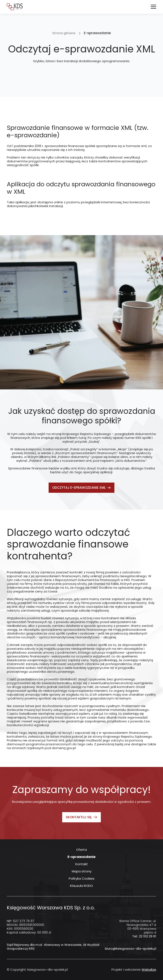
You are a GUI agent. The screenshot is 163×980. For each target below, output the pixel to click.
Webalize (149, 969)
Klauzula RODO (81, 886)
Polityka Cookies (82, 879)
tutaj (82, 438)
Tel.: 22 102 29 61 (144, 936)
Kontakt (82, 864)
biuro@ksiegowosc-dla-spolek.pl (131, 949)
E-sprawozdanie (81, 857)
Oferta (81, 850)
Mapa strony (82, 871)
